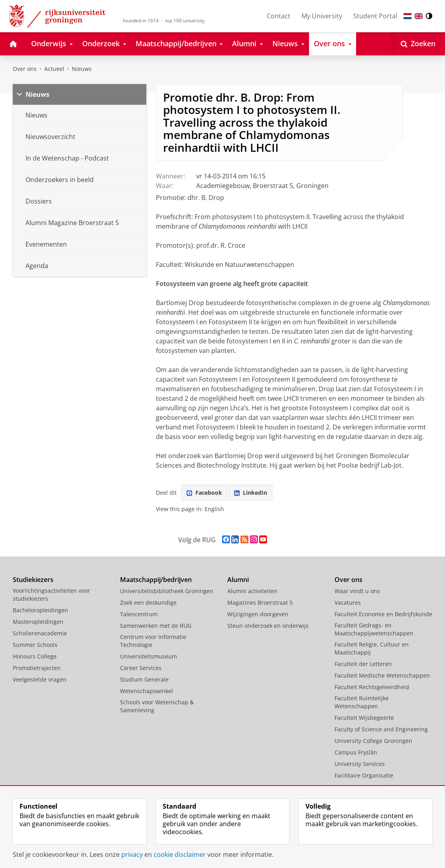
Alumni (238, 580)
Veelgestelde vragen (40, 679)
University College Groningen (373, 741)
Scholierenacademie (40, 633)
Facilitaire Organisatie (364, 775)
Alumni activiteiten (252, 591)
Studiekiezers (33, 580)
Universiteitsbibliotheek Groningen (167, 591)
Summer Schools (35, 645)
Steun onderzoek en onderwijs (268, 626)
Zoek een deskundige (148, 603)
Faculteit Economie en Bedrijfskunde (383, 614)
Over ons (25, 69)
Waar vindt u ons (357, 591)
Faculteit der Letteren (363, 664)
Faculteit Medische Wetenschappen (382, 675)
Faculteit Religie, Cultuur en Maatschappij (372, 648)
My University (322, 16)
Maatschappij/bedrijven (156, 580)
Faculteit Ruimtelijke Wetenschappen (362, 702)
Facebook (204, 493)
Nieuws (82, 69)
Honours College (35, 656)
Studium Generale (144, 679)
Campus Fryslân (356, 752)
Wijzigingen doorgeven (258, 614)
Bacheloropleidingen (40, 610)
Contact (279, 16)
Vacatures (348, 603)
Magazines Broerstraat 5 (260, 603)
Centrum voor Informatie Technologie (153, 641)
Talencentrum (139, 614)
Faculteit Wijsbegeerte (364, 718)
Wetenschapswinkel (147, 691)
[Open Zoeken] (418, 44)
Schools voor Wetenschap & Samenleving (157, 706)
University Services (360, 764)
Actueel (54, 69)
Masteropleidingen (38, 622)
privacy (132, 854)
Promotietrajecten (37, 668)
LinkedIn (251, 493)
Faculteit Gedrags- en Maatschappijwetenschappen (374, 629)
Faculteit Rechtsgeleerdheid (372, 687)
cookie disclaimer (180, 854)
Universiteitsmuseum (149, 656)
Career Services (141, 668)
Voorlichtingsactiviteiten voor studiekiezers (51, 595)
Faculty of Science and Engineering (381, 729)
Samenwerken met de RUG (156, 626)
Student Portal (375, 16)
